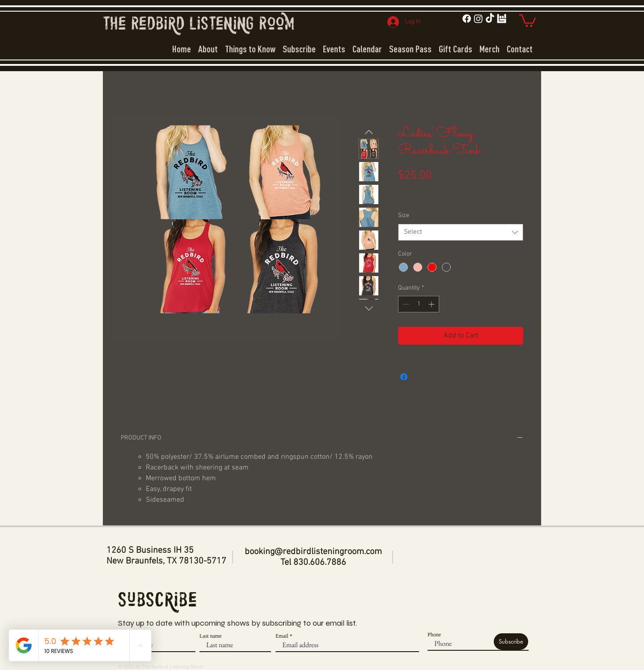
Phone (434, 635)
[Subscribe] (511, 642)
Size (404, 216)
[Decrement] (405, 304)
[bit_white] (502, 19)
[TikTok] (490, 19)
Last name (211, 636)
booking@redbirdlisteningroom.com (313, 552)
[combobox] (461, 232)
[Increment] (432, 304)
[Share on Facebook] (404, 377)
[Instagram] (478, 19)
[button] (527, 20)
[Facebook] (467, 19)
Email (282, 636)
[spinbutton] (419, 304)
